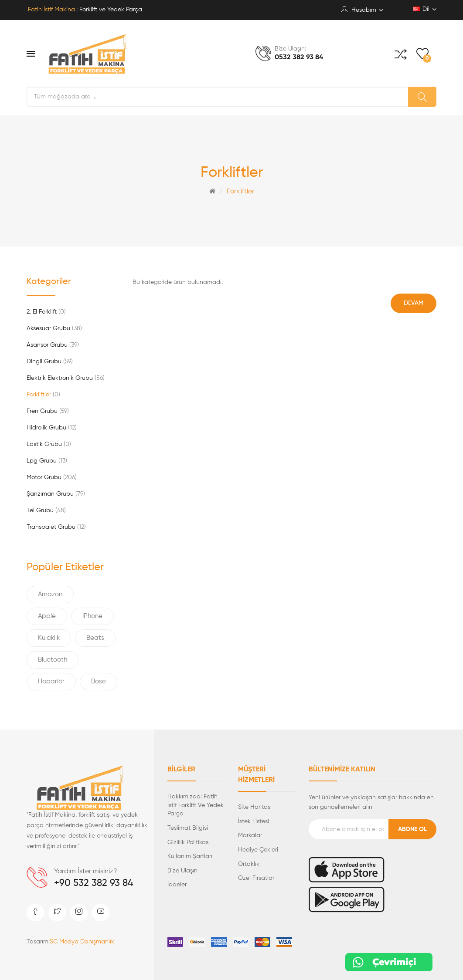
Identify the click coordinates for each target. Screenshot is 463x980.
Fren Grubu (48, 411)
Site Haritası (255, 807)
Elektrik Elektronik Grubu (66, 378)
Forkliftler (240, 191)
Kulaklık (49, 638)
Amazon (50, 594)
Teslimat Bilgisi (188, 828)
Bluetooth (53, 660)
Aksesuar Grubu (54, 328)
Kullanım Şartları (190, 856)
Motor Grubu (52, 477)
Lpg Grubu (47, 461)
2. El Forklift (46, 312)
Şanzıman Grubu (56, 494)
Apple (47, 616)
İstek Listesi (254, 821)
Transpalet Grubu (56, 527)
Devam (414, 303)
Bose (99, 681)
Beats (95, 638)
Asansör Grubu (53, 345)
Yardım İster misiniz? (86, 872)
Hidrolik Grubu (52, 428)
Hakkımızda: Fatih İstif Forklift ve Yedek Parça (196, 805)
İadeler (177, 885)
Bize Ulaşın (182, 871)
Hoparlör (51, 681)
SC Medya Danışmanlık (82, 942)
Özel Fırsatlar (256, 878)
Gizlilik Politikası (189, 842)
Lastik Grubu (49, 444)
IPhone (92, 616)
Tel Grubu (46, 510)
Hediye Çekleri (258, 850)
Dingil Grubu (50, 362)
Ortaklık (249, 864)
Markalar (250, 835)
